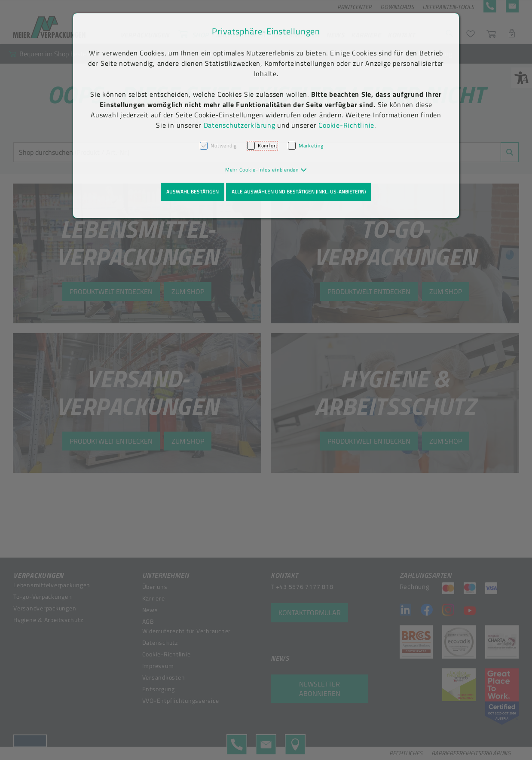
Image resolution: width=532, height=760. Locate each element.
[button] (266, 170)
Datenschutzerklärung (240, 125)
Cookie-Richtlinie (346, 125)
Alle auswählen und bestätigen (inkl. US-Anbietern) (299, 192)
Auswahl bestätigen (193, 192)
